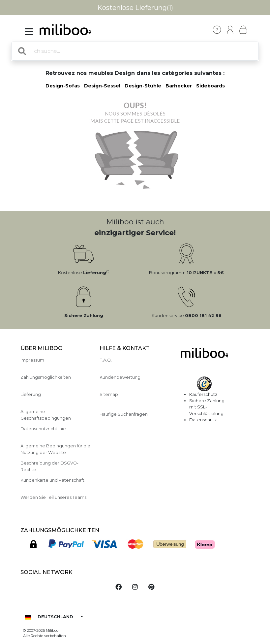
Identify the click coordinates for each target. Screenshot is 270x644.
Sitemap (109, 394)
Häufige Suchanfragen (124, 414)
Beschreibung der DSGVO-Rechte (49, 466)
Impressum (32, 360)
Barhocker (179, 86)
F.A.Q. (106, 360)
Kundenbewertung (120, 377)
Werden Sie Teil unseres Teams (53, 497)
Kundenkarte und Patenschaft (52, 480)
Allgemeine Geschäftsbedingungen (46, 415)
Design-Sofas (63, 86)
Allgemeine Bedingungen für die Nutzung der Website (55, 449)
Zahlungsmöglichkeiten (46, 377)
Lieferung (31, 394)
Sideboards (210, 86)
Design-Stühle (143, 86)
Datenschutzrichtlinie (43, 429)
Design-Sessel (102, 86)
